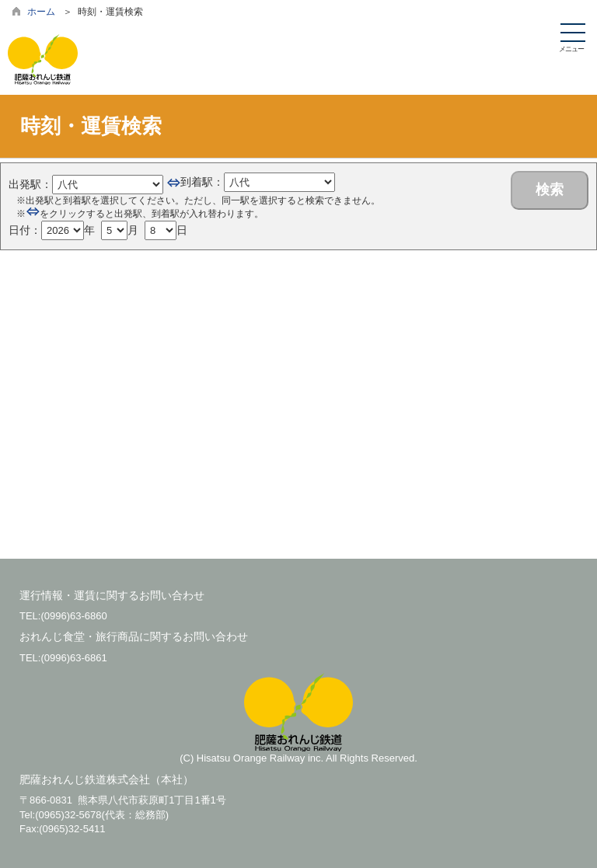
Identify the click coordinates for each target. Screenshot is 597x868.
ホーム (41, 12)
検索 (550, 190)
